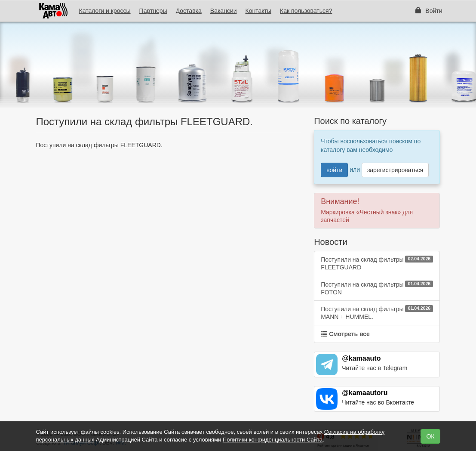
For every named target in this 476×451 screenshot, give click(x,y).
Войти (429, 11)
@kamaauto (361, 358)
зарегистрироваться (395, 170)
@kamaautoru (365, 393)
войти (334, 170)
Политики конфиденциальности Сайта (273, 440)
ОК (430, 436)
